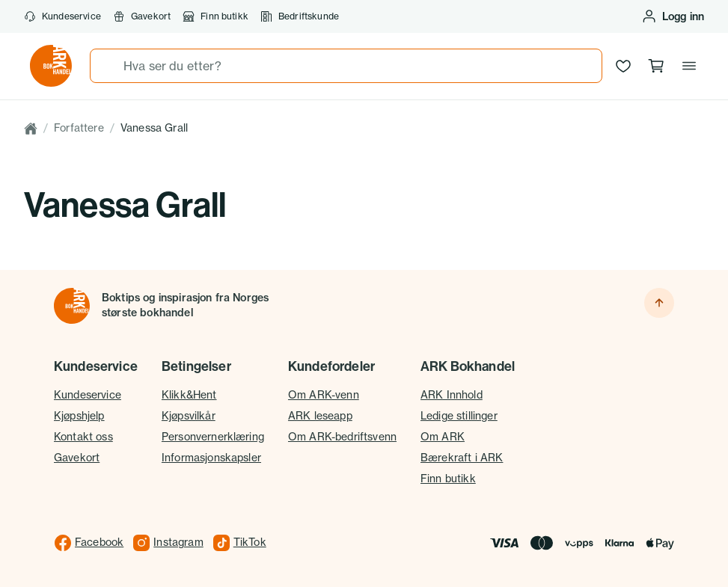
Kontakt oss (83, 437)
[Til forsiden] (72, 306)
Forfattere (79, 128)
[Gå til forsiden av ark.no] (51, 66)
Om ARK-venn (324, 395)
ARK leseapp (320, 416)
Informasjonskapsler (211, 458)
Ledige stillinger (459, 416)
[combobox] (346, 66)
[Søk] (107, 66)
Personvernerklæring (213, 437)
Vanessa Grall (154, 128)
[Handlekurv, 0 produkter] (656, 66)
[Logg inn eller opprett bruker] (673, 16)
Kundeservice (62, 16)
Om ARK (443, 437)
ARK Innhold (452, 395)
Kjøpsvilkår (189, 416)
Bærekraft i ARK (462, 458)
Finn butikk (215, 16)
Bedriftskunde (300, 16)
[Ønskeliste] (623, 66)
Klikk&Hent (189, 395)
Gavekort (142, 16)
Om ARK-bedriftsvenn (342, 437)
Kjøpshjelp (79, 416)
